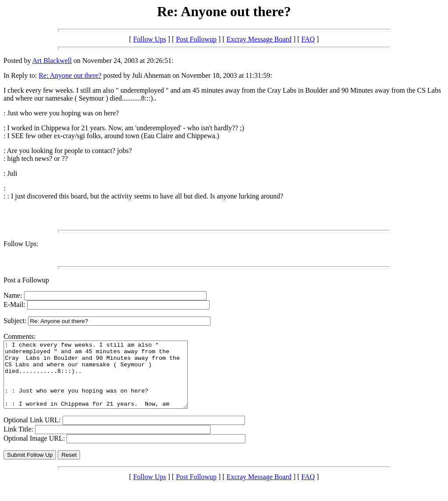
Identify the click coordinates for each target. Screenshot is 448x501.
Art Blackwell (52, 61)
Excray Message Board (259, 39)
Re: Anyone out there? (70, 75)
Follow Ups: (21, 244)
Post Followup (196, 39)
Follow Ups (149, 39)
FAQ (308, 39)
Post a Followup (26, 280)
